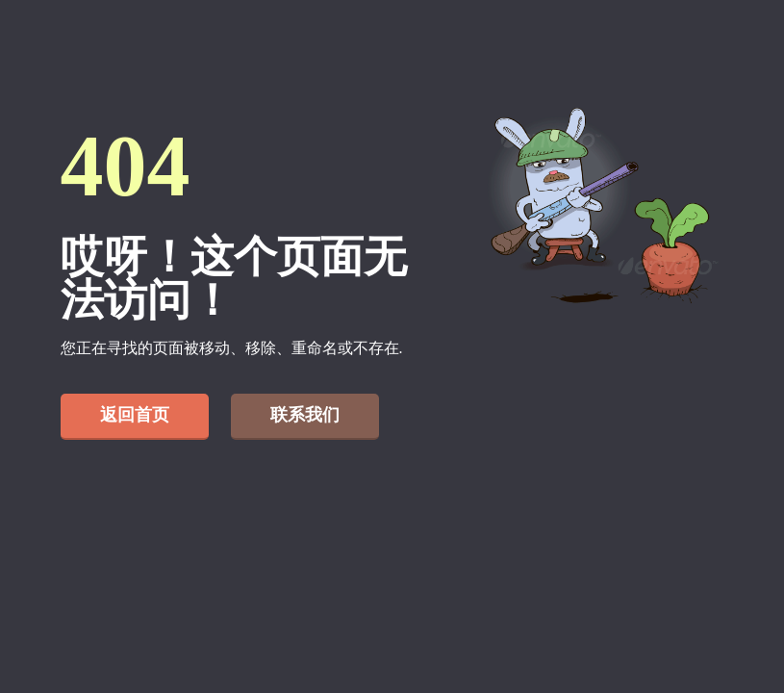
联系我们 (305, 415)
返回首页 (135, 415)
